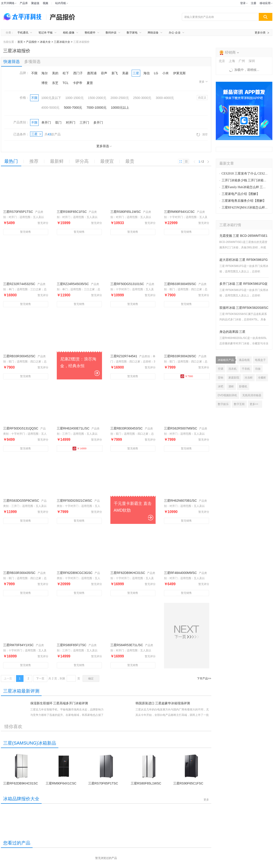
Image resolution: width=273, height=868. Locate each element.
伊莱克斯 (179, 73)
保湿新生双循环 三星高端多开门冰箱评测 (59, 703)
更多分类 (260, 33)
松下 (66, 73)
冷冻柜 (249, 378)
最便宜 (107, 161)
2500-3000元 (142, 98)
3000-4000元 (165, 98)
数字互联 (239, 404)
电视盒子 (260, 360)
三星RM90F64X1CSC (179, 212)
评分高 (82, 161)
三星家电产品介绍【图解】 (241, 194)
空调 (221, 369)
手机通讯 (23, 33)
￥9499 (9, 440)
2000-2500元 (120, 98)
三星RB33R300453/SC (127, 428)
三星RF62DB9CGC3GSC (75, 573)
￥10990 (171, 512)
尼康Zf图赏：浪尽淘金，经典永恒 (78, 362)
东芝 (55, 83)
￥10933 (117, 223)
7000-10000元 (96, 108)
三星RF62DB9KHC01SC (128, 573)
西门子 (78, 73)
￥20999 (64, 584)
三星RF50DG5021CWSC (75, 501)
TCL (66, 83)
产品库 (24, 3)
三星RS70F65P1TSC (18, 212)
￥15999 (64, 223)
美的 (55, 73)
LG (156, 73)
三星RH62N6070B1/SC (180, 501)
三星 (136, 73)
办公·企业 (174, 33)
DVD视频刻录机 (227, 395)
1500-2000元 (97, 98)
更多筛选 (104, 146)
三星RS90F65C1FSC (72, 212)
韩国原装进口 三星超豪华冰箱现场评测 (163, 703)
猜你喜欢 (13, 727)
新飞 (115, 73)
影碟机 (243, 386)
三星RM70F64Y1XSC (18, 645)
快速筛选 (12, 62)
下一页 (40, 679)
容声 (104, 73)
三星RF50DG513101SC (127, 284)
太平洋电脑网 (24, 17)
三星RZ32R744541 (124, 356)
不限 (34, 73)
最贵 (130, 161)
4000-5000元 (51, 108)
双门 (58, 122)
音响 (221, 378)
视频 (45, 3)
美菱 (125, 73)
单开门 (46, 122)
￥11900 (64, 295)
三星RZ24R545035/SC (73, 284)
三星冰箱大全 (62, 42)
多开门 (98, 122)
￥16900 (10, 295)
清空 (202, 135)
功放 (258, 369)
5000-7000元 (73, 108)
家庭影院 (234, 378)
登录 (243, 3)
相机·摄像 (69, 33)
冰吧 (221, 386)
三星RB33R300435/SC (19, 573)
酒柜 (231, 386)
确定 (91, 679)
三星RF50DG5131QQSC (21, 428)
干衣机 (246, 369)
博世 (45, 83)
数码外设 (111, 33)
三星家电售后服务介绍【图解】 (244, 201)
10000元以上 (120, 108)
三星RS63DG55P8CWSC (21, 501)
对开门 (71, 122)
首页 (20, 42)
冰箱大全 (45, 42)
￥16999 (117, 584)
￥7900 (170, 295)
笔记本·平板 (46, 33)
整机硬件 (90, 33)
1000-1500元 (75, 98)
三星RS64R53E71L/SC (127, 645)
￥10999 (117, 295)
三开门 (84, 122)
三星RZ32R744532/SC (19, 284)
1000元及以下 (51, 98)
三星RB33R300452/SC (19, 356)
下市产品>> (204, 679)
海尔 (45, 73)
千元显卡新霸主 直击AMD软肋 (133, 507)
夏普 (90, 83)
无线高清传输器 (252, 395)
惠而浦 (92, 73)
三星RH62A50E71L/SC (73, 428)
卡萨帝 (78, 83)
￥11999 (10, 512)
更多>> (254, 404)
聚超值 (35, 3)
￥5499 (9, 223)
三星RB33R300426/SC (180, 356)
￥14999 (64, 440)
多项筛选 (32, 62)
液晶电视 (244, 360)
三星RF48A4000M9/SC (180, 573)
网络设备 (153, 33)
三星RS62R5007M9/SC (181, 428)
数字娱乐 (223, 404)
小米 (166, 73)
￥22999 (171, 223)
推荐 (34, 161)
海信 (147, 73)
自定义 (202, 98)
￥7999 (170, 367)
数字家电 (132, 33)
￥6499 (170, 584)
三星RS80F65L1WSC (126, 212)
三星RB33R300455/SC (180, 284)
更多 (203, 82)
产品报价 (31, 42)
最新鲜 (57, 161)
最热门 (11, 161)
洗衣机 (233, 369)
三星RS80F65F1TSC (72, 645)
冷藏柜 (262, 378)
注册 (254, 3)
